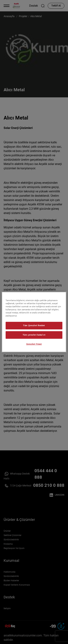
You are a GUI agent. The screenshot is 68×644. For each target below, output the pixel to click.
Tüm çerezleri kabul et (34, 335)
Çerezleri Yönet (34, 344)
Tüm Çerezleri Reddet (34, 325)
